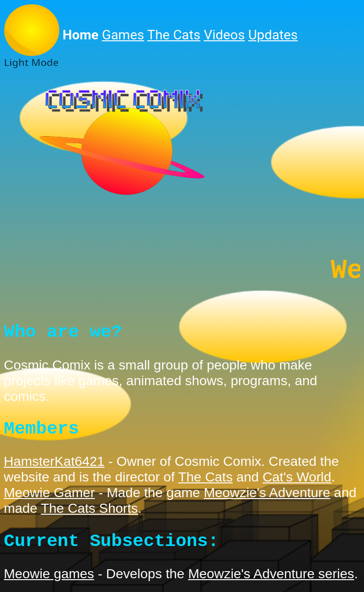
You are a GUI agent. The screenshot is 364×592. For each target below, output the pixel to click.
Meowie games (49, 580)
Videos (224, 35)
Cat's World (297, 483)
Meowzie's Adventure (267, 499)
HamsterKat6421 (54, 468)
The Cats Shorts (89, 515)
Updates (273, 35)
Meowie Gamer (49, 499)
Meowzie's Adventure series (271, 580)
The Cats (174, 35)
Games (123, 35)
